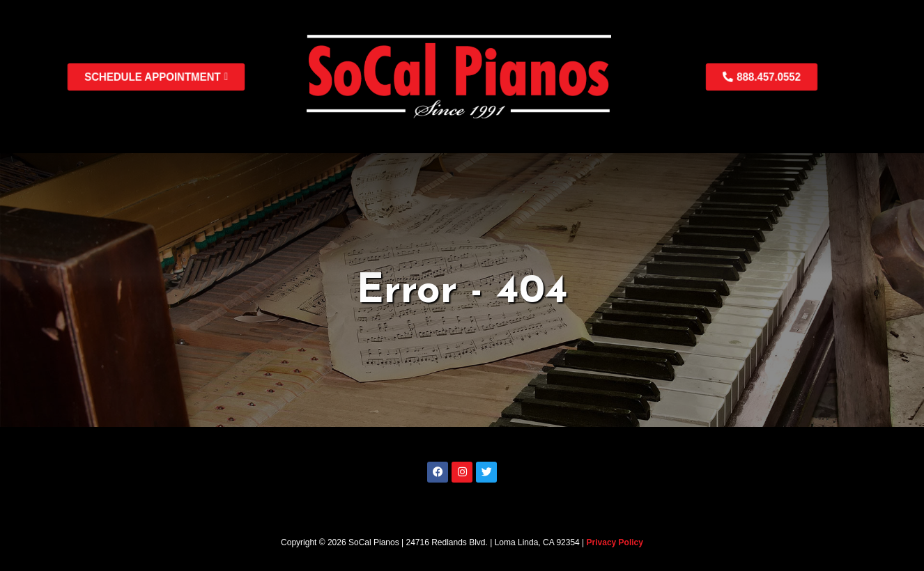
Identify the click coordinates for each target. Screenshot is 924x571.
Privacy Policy (615, 542)
